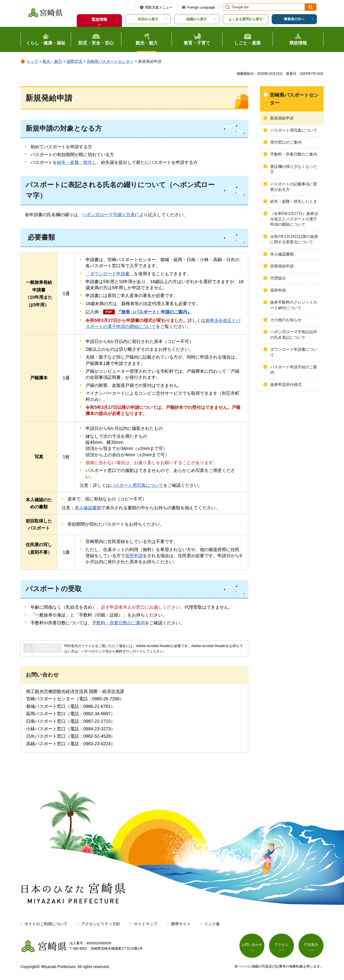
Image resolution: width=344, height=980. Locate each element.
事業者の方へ (294, 19)
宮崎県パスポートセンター (110, 61)
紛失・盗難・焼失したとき (294, 201)
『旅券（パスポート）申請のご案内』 (154, 312)
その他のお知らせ (286, 320)
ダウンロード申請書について (294, 352)
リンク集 (212, 924)
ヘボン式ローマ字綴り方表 (108, 215)
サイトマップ (146, 924)
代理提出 (278, 278)
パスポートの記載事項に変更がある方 (294, 187)
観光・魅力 (52, 61)
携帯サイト (181, 924)
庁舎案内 (311, 945)
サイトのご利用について (46, 924)
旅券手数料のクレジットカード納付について (294, 305)
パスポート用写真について (137, 485)
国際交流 (74, 61)
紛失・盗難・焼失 (75, 162)
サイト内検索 (227, 7)
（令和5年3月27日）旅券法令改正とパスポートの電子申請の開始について (294, 219)
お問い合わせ (252, 945)
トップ (32, 61)
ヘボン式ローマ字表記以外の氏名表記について (294, 335)
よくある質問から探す (246, 19)
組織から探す (197, 19)
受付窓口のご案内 (286, 142)
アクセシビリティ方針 (101, 924)
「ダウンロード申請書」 (110, 274)
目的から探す (148, 19)
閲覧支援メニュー (159, 7)
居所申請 (134, 556)
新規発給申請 (282, 118)
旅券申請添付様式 (286, 385)
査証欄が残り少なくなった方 (294, 169)
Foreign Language (201, 7)
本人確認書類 (88, 508)
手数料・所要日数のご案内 (118, 623)
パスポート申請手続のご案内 (294, 370)
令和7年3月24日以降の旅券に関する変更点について (294, 239)
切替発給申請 (282, 266)
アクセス (281, 945)
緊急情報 (99, 19)
